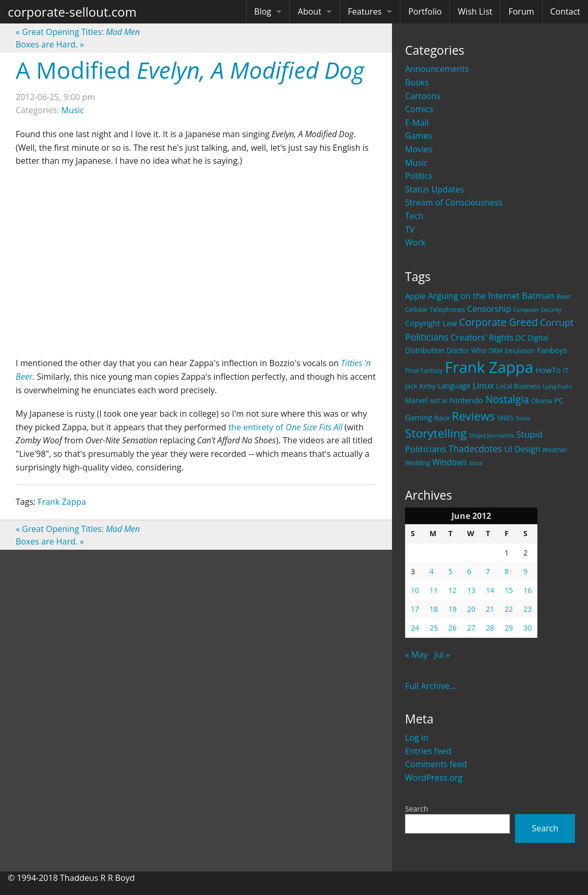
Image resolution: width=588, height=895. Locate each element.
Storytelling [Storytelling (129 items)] (436, 433)
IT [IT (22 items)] (566, 370)
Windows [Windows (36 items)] (449, 462)
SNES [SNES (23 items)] (505, 418)
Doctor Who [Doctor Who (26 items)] (467, 350)
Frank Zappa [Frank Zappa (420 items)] (489, 367)
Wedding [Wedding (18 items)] (418, 463)
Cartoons (423, 96)
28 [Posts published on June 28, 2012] (490, 628)
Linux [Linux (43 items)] (483, 385)
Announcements (437, 69)
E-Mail (417, 123)
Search (416, 809)
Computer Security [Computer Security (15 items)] (537, 310)
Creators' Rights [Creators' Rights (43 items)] (482, 337)
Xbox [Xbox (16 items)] (476, 463)
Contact (565, 11)
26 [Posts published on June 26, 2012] (452, 628)
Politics (419, 176)
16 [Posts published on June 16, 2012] (528, 590)
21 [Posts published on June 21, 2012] (490, 609)
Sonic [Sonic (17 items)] (523, 418)
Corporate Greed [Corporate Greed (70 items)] (499, 322)
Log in (417, 737)
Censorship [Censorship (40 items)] (489, 309)
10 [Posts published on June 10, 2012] (415, 590)
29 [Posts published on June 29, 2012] (509, 628)
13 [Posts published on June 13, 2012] (471, 590)
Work (415, 243)
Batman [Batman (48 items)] (538, 295)
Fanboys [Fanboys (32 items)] (552, 350)
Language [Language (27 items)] (454, 386)
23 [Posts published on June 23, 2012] (528, 609)
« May (416, 655)
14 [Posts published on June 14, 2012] (490, 590)
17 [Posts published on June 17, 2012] (415, 609)
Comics (419, 109)
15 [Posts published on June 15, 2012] (509, 590)
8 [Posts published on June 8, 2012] (507, 571)
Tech (414, 216)
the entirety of (285, 427)
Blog (263, 11)
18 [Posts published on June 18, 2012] (434, 609)
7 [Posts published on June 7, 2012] (488, 571)
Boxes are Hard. (50, 44)
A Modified (190, 70)
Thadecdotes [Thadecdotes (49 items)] (475, 449)
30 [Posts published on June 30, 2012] (528, 628)
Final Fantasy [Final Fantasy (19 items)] (424, 371)
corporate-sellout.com (72, 12)
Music (416, 163)
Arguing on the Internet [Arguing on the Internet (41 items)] (474, 296)
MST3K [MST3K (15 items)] (439, 401)
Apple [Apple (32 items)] (415, 296)
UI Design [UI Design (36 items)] (522, 449)
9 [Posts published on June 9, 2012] (525, 571)
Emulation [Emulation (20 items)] (520, 351)
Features (365, 11)
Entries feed (428, 751)
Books (417, 82)
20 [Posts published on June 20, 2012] (471, 609)
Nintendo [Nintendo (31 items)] (467, 400)
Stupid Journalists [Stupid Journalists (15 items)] (492, 436)
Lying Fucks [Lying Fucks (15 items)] (558, 386)
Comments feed (436, 764)
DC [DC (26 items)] (520, 338)
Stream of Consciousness (454, 202)
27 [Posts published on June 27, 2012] (471, 628)
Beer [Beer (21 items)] (564, 297)
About (309, 11)
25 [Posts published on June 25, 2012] (434, 628)
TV (410, 229)
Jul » (442, 655)
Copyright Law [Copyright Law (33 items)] (431, 323)
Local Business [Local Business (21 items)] (518, 386)
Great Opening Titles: (78, 32)
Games (419, 136)
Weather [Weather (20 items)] (555, 450)
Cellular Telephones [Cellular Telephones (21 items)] (435, 310)
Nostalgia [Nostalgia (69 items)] (507, 399)
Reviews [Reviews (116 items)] (474, 416)
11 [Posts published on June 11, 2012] (434, 590)
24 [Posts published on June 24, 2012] (415, 628)
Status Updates (434, 189)
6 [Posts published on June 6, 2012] (469, 571)
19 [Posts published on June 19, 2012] (452, 609)
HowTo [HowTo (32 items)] (548, 370)
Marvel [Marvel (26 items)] (416, 400)
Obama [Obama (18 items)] (542, 401)
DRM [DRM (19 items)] (495, 351)
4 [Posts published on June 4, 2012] (432, 571)
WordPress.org (434, 778)
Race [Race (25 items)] (442, 418)
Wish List (475, 11)
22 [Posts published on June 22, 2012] (509, 609)
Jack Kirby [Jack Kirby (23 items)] (420, 386)
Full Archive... (431, 686)
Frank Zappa (62, 502)
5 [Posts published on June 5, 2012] (450, 571)
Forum (521, 11)
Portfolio (425, 11)
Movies (419, 149)
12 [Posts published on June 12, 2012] (452, 590)
